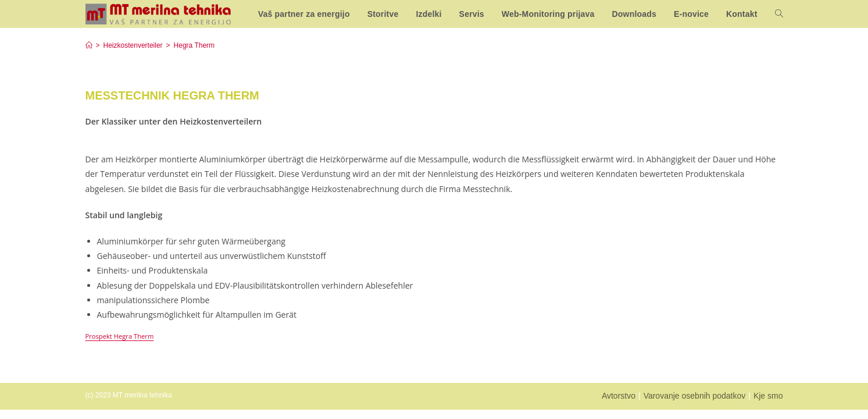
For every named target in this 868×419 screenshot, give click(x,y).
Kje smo (768, 396)
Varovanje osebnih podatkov (695, 396)
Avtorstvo (619, 396)
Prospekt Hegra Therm (120, 336)
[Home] (89, 45)
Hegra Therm (194, 45)
